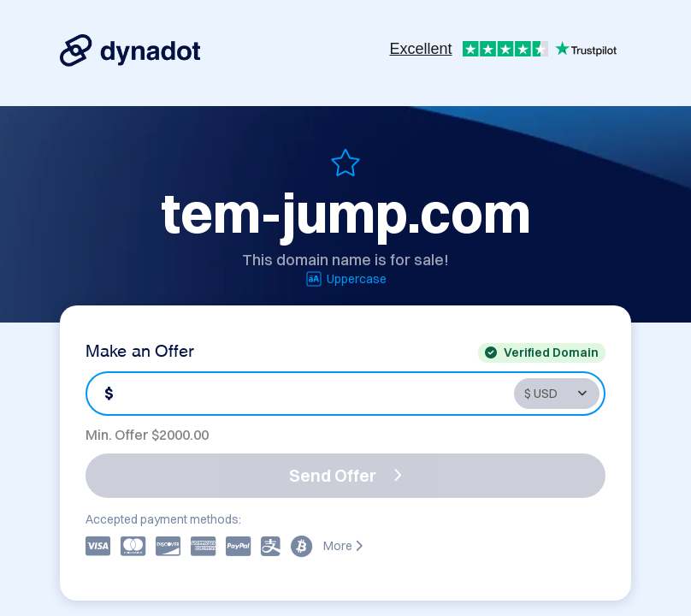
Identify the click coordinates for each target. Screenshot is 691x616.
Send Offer (345, 475)
